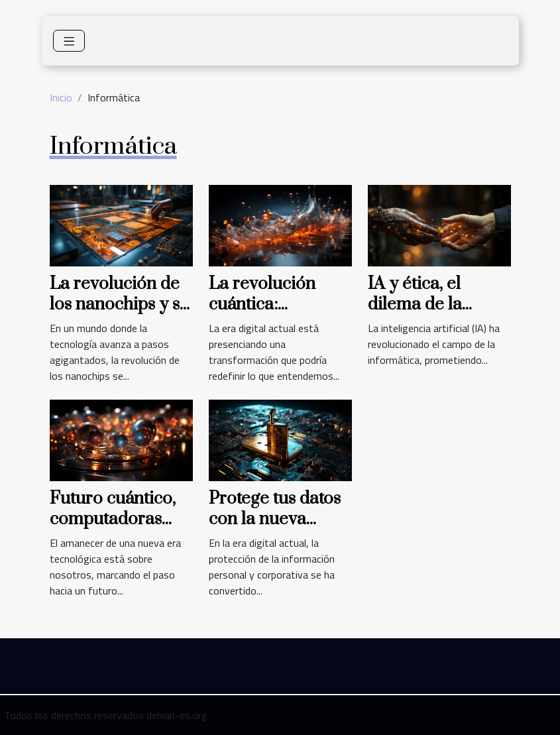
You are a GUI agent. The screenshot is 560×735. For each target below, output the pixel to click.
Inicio (61, 97)
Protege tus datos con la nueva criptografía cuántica (275, 529)
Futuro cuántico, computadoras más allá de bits (113, 519)
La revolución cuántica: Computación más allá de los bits (279, 314)
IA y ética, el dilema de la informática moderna (415, 314)
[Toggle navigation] (69, 41)
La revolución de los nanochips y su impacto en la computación (120, 314)
